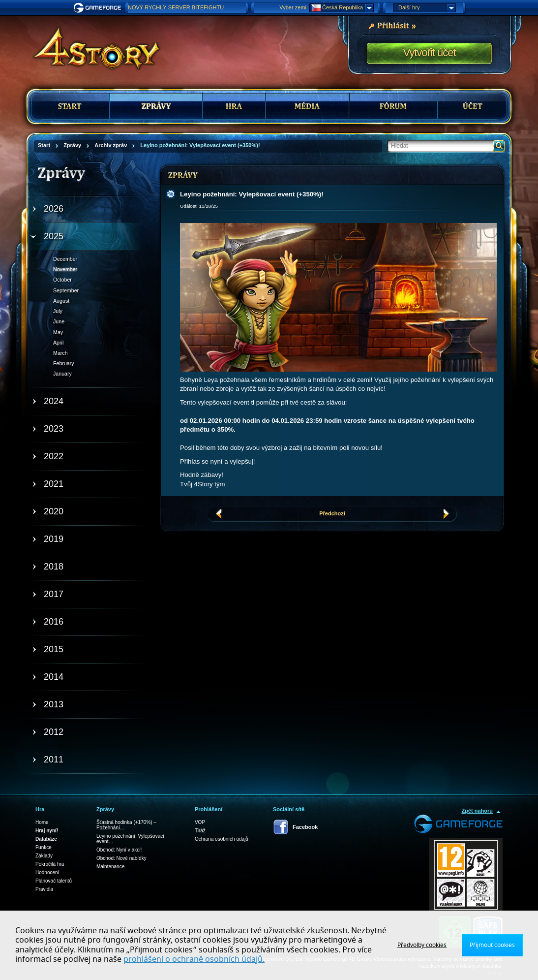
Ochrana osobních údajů (222, 839)
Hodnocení (47, 872)
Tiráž (200, 831)
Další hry (427, 8)
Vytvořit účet (429, 52)
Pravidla (44, 889)
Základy (44, 856)
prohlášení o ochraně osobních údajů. (194, 959)
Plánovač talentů (54, 881)
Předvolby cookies (422, 945)
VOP (200, 822)
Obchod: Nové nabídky (121, 858)
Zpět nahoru (477, 811)
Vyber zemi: (294, 7)
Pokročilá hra (50, 864)
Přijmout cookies (492, 945)
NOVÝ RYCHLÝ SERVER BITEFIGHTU (176, 7)
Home (42, 822)
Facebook (305, 827)
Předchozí (332, 513)
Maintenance (110, 867)
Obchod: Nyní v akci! (119, 850)
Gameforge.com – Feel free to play (99, 8)
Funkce (44, 847)
